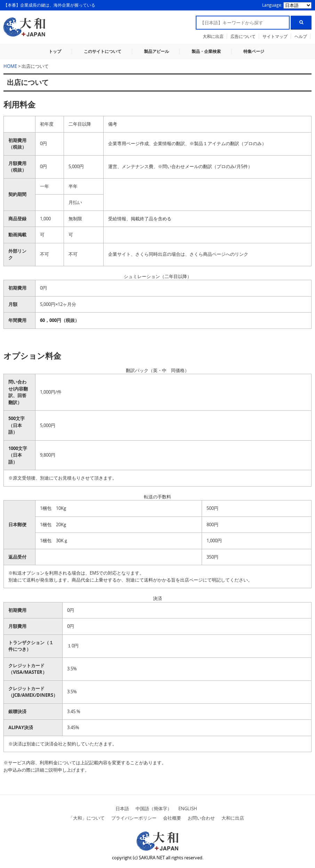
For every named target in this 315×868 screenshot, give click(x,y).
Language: (273, 5)
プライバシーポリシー (134, 818)
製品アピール (156, 51)
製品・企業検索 (206, 51)
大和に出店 (213, 36)
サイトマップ (275, 36)
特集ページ (254, 51)
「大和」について (87, 818)
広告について (243, 36)
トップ (55, 51)
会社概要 (172, 818)
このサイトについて (103, 51)
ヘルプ (301, 36)
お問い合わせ (201, 818)
